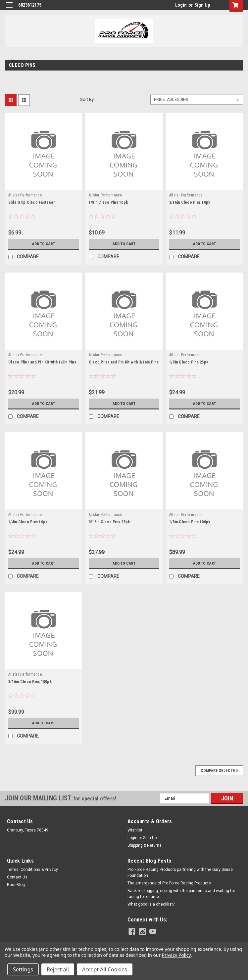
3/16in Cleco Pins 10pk (190, 202)
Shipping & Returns (145, 845)
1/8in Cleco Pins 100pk (190, 522)
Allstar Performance (25, 195)
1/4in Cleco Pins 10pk (28, 522)
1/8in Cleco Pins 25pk (189, 362)
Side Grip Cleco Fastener (32, 202)
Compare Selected (219, 771)
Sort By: (87, 99)
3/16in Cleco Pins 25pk (109, 522)
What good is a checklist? (151, 904)
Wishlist (135, 830)
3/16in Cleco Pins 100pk (30, 682)
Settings (23, 969)
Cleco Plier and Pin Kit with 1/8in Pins (42, 362)
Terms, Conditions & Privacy (32, 870)
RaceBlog (16, 885)
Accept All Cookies (105, 969)
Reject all (58, 969)
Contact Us (17, 877)
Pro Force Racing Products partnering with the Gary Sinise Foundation (180, 873)
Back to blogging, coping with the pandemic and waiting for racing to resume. (181, 894)
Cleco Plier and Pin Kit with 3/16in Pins (124, 362)
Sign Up (202, 5)
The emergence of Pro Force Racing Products (169, 883)
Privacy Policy (176, 955)
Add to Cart (44, 244)
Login (181, 5)
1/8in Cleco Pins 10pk (108, 202)
